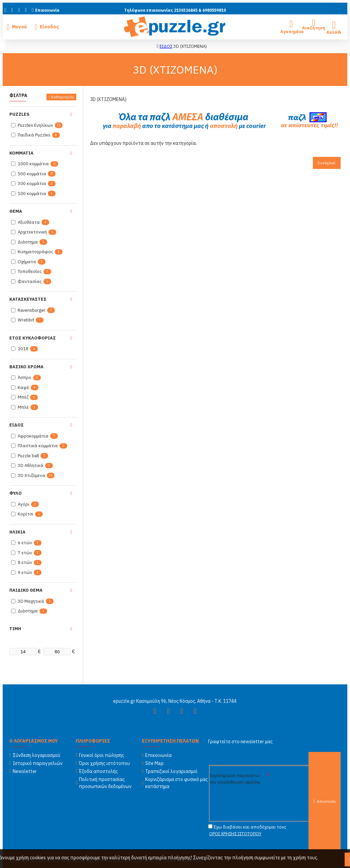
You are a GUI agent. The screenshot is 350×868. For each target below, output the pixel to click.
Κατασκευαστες (28, 299)
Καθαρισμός (63, 97)
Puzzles (19, 114)
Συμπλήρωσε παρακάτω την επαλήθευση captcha (235, 779)
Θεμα (16, 211)
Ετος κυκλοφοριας (33, 338)
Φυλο (16, 493)
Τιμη (15, 629)
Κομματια (21, 153)
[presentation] (264, 800)
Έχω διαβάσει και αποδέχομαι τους (247, 831)
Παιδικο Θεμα (26, 590)
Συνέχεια (326, 163)
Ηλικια (17, 532)
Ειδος (17, 425)
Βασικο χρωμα (26, 367)
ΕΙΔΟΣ (166, 46)
